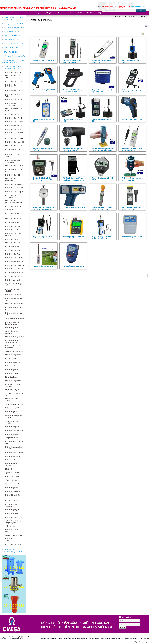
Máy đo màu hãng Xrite (13, 390)
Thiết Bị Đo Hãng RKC (13, 223)
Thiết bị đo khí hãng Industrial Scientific (12, 341)
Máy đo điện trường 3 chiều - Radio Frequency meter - (102, 208)
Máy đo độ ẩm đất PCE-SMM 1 (44, 266)
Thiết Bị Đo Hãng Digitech (14, 276)
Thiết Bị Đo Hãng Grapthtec (14, 273)
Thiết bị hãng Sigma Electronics (12, 505)
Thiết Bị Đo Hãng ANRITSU (14, 261)
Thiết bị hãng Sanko (12, 412)
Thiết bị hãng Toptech (12, 328)
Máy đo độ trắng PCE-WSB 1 (132, 237)
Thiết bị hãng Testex (12, 373)
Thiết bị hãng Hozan (12, 488)
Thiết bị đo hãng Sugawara (14, 452)
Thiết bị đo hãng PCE (12, 427)
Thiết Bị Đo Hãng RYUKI (13, 254)
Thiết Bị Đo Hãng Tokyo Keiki (15, 265)
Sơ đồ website (27, 637)
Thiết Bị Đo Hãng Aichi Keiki (14, 142)
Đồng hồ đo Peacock (12, 377)
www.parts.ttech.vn (130, 638)
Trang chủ (3, 637)
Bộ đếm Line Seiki (11, 480)
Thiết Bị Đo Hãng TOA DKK (14, 138)
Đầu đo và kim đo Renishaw (14, 318)
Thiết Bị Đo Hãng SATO (13, 72)
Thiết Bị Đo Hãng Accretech (14, 304)
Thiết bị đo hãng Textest (13, 355)
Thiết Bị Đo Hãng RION (13, 129)
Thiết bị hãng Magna (12, 510)
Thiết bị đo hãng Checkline (14, 430)
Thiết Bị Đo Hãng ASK (12, 226)
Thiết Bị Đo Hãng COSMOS (14, 517)
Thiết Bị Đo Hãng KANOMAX (15, 100)
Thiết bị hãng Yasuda (12, 366)
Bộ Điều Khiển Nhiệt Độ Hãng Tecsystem (13, 522)
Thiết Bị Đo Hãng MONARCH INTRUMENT (14, 202)
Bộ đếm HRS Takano (12, 473)
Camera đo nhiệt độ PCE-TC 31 (44, 90)
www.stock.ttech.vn (143, 638)
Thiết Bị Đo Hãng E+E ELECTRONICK (12, 104)
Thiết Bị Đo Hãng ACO (13, 175)
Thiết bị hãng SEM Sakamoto (11, 465)
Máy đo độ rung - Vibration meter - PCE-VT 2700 (102, 238)
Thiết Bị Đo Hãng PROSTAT (14, 122)
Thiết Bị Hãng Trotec (12, 513)
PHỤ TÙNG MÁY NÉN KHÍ (14, 44)
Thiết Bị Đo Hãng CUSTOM (14, 166)
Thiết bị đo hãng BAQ (12, 408)
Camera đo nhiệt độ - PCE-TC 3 (74, 207)
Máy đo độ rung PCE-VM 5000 (73, 237)
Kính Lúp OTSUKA (11, 210)
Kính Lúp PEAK (10, 526)
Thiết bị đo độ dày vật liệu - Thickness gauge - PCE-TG (43, 179)
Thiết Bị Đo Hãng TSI (12, 114)
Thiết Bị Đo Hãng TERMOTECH (11, 86)
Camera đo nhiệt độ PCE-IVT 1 (132, 119)
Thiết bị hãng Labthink (12, 362)
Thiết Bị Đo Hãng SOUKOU (14, 188)
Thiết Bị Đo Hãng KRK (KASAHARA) (13, 161)
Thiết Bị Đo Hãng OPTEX (14, 258)
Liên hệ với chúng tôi (15, 637)
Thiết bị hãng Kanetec (12, 456)
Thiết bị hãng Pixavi (12, 501)
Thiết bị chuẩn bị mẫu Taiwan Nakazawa (12, 323)
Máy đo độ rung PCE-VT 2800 (43, 60)
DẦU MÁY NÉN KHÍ (11, 52)
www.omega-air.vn (118, 638)
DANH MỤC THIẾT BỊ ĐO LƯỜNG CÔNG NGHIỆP (12, 68)
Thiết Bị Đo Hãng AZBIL (13, 250)
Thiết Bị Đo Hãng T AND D (14, 269)
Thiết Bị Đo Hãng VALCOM (14, 247)
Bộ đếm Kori (9, 469)
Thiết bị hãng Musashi (12, 491)
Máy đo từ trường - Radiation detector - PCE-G (132, 208)
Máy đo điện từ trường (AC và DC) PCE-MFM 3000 (132, 150)
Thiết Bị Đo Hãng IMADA (13, 219)
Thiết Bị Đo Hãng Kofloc (13, 230)
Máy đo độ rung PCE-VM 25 (43, 237)
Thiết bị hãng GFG (11, 359)
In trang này (130, 16)
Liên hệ (142, 17)
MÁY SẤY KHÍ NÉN (11, 40)
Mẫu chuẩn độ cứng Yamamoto (12, 332)
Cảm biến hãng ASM (12, 484)
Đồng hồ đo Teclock (12, 438)
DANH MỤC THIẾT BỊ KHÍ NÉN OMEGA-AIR (12, 19)
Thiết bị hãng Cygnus (12, 434)
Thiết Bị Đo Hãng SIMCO (13, 125)
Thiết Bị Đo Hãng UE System (15, 192)
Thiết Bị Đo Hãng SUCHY (14, 81)
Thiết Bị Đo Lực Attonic (13, 280)
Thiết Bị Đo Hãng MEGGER (14, 206)
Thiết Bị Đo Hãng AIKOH (13, 295)
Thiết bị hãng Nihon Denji (13, 460)
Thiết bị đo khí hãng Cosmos (15, 337)
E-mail (118, 16)
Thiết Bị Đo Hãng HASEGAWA (11, 180)
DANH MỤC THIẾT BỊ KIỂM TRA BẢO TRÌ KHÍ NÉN (13, 61)
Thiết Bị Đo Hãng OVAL (13, 243)
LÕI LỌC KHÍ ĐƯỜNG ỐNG (14, 24)
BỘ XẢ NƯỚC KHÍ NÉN (12, 32)
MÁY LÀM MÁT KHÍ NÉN (13, 36)
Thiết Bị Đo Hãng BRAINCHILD (11, 196)
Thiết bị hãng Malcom (12, 370)
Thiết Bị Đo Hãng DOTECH (14, 90)
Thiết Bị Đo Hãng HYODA (14, 146)
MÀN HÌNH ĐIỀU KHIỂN (12, 48)
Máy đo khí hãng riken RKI (14, 351)
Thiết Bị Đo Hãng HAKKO (14, 118)
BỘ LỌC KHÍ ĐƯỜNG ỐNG (14, 28)
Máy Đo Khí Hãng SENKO (14, 535)
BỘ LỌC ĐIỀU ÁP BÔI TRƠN (14, 56)
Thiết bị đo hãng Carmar (13, 381)
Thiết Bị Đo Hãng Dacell (13, 544)
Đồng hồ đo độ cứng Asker (14, 404)
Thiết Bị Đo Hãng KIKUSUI (14, 184)
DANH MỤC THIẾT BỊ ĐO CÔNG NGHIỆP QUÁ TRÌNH (12, 550)
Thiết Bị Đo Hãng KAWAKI (14, 239)
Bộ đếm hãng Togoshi (12, 477)
